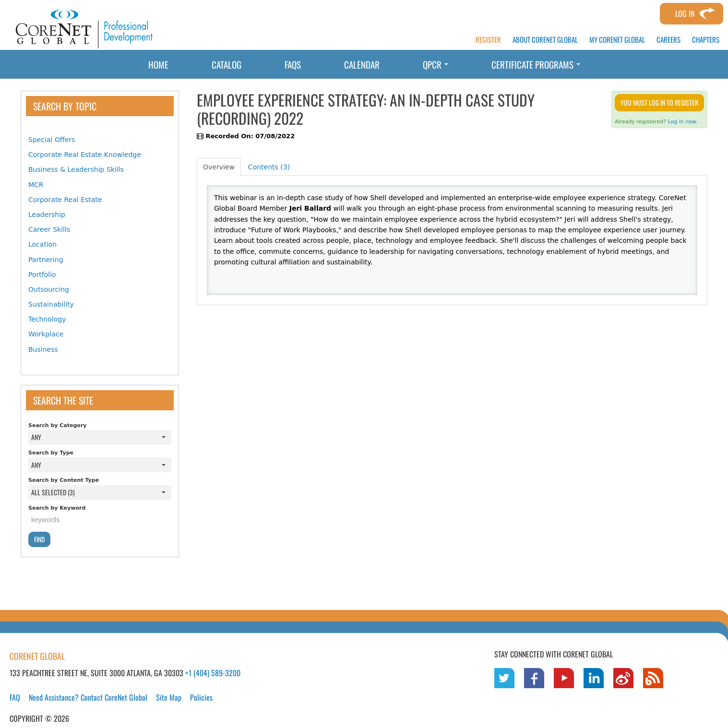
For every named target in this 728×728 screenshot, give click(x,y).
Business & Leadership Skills (76, 169)
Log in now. (683, 122)
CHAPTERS (706, 40)
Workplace (46, 334)
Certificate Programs (536, 64)
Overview (219, 167)
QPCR (436, 64)
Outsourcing (49, 289)
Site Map (169, 697)
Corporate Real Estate (65, 200)
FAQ (15, 697)
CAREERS (668, 40)
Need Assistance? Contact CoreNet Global (88, 697)
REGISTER (488, 40)
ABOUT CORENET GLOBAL (545, 40)
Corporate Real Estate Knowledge (85, 155)
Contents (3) (269, 167)
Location (42, 244)
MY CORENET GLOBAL (617, 40)
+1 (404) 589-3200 (213, 673)
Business (43, 349)
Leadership (47, 215)
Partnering (46, 260)
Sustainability (51, 304)
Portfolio (42, 274)
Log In (685, 13)
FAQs (293, 64)
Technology (47, 319)
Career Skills (49, 229)
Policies (201, 697)
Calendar (362, 64)
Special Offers (52, 140)
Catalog (227, 64)
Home (158, 64)
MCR (36, 185)
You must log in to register (659, 102)
